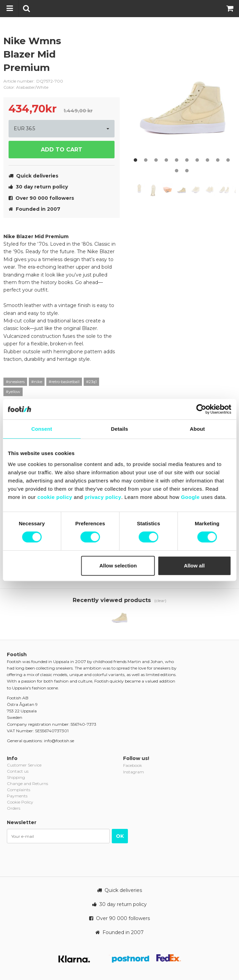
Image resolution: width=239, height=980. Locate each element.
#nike (37, 382)
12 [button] (187, 171)
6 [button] (187, 160)
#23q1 (91, 382)
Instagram (134, 772)
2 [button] (146, 160)
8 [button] (207, 160)
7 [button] (197, 160)
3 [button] (156, 160)
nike (109, 46)
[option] (183, 100)
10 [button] (228, 160)
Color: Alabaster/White (26, 87)
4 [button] (166, 160)
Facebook (133, 765)
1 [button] (135, 160)
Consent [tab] (42, 429)
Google (190, 497)
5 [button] (177, 160)
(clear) (160, 601)
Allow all (194, 566)
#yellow (13, 392)
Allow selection (118, 566)
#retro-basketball (64, 382)
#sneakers (15, 382)
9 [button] (218, 160)
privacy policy (103, 497)
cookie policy (55, 497)
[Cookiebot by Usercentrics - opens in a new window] (201, 409)
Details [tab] (120, 429)
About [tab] (198, 429)
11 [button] (177, 171)
